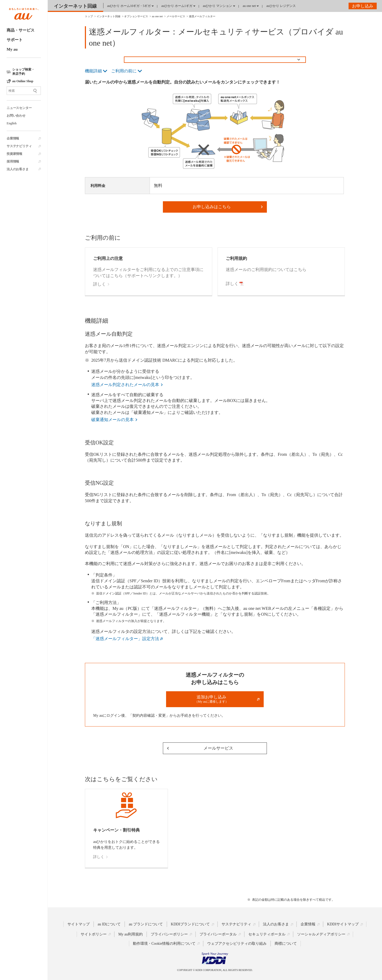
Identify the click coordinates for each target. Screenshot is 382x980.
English (12, 123)
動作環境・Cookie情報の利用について (164, 944)
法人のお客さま (18, 169)
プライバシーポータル (218, 934)
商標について (286, 944)
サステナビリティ (19, 146)
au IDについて (109, 924)
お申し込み (363, 6)
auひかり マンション (218, 6)
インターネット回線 (75, 6)
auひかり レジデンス (281, 6)
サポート (15, 40)
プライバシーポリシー (169, 934)
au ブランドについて (146, 924)
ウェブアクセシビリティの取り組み (237, 944)
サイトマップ (79, 924)
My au (12, 49)
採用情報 (13, 161)
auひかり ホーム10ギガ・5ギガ (129, 6)
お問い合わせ (16, 116)
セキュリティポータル (267, 934)
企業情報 (13, 138)
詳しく (99, 857)
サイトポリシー (94, 934)
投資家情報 (14, 154)
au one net (249, 6)
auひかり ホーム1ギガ (177, 6)
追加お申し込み (212, 699)
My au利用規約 (131, 934)
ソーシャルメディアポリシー (321, 934)
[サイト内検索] (24, 91)
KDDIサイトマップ (343, 924)
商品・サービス (21, 30)
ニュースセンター (19, 108)
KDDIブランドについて (190, 924)
